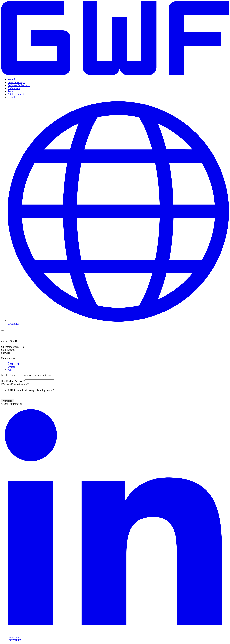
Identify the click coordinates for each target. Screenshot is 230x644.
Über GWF (14, 364)
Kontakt (12, 97)
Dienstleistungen (17, 82)
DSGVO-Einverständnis (15, 384)
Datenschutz (14, 640)
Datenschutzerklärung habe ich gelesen (32, 390)
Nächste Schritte (16, 94)
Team (11, 91)
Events (11, 367)
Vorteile (12, 80)
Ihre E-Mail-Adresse (13, 381)
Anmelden (8, 401)
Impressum (14, 637)
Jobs (10, 370)
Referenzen (14, 88)
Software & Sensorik (19, 85)
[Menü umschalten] (3, 330)
